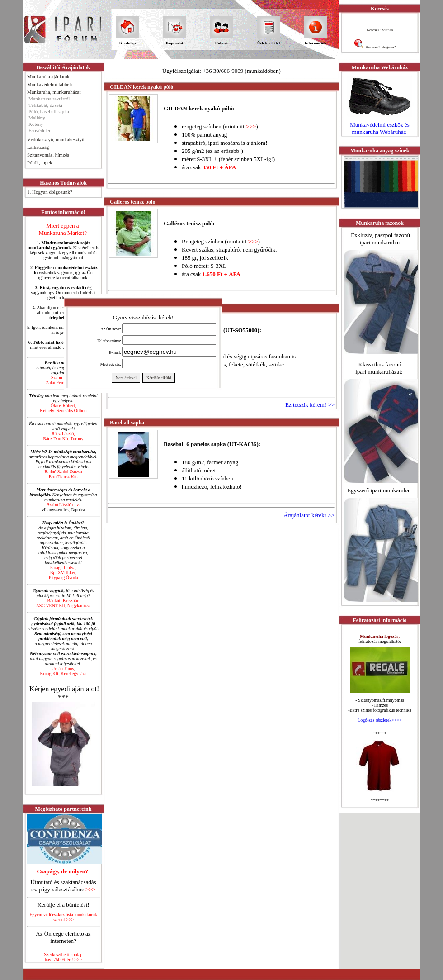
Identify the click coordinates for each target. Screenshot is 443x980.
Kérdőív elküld (158, 378)
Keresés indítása (380, 30)
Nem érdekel (126, 378)
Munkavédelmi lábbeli (49, 84)
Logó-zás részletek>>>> (380, 720)
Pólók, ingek (40, 162)
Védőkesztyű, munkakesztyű (56, 139)
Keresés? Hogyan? (380, 47)
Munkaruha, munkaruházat (54, 92)
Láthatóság (38, 147)
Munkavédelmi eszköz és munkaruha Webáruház (379, 128)
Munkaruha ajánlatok (48, 76)
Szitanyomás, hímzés (48, 155)
